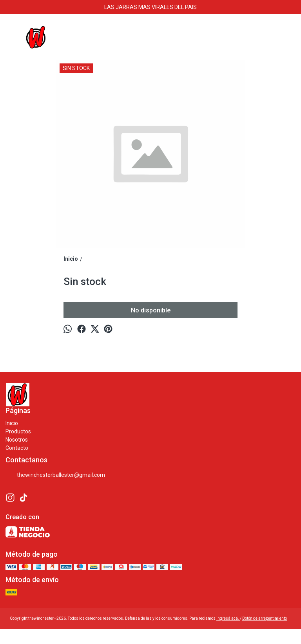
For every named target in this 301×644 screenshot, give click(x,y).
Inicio (12, 423)
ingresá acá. (228, 618)
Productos (18, 431)
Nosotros (17, 440)
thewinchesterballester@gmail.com (55, 475)
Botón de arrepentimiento (265, 618)
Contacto (17, 448)
